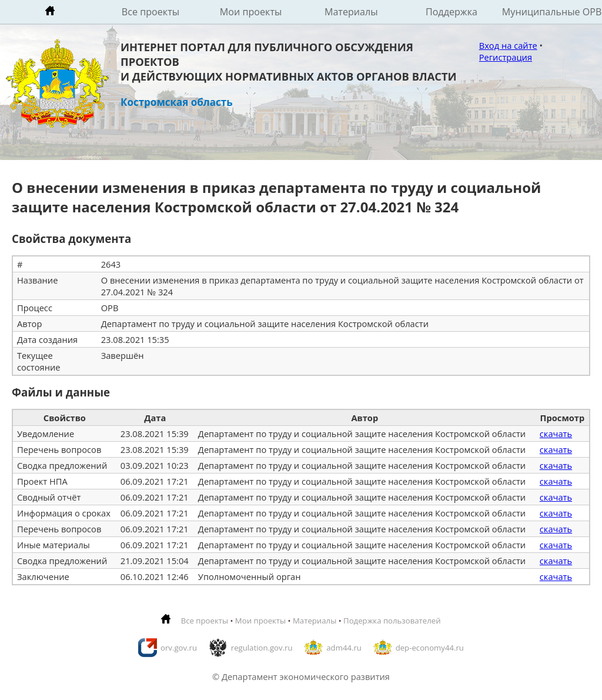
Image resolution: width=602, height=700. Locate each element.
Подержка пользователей (392, 621)
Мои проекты (251, 12)
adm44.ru (344, 648)
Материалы (351, 12)
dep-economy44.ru (430, 648)
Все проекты (150, 12)
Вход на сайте (508, 45)
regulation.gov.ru (262, 648)
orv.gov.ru (179, 648)
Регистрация (506, 57)
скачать (556, 434)
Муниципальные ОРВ (552, 12)
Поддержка (451, 12)
